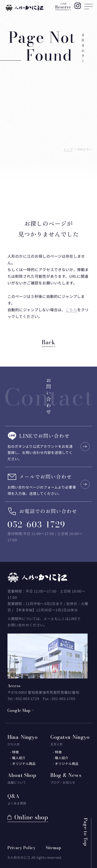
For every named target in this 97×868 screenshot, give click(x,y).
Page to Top (86, 832)
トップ (68, 149)
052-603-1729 (37, 525)
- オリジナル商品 (23, 763)
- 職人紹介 (18, 758)
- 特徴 (14, 752)
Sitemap (54, 848)
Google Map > (21, 710)
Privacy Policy (22, 848)
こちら (71, 310)
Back (48, 342)
